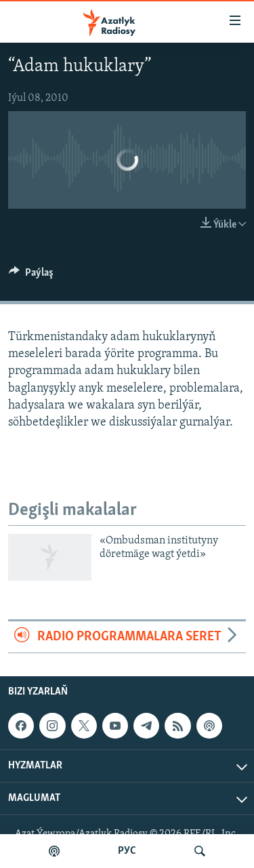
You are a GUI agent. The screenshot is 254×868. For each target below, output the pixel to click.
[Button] (31, 276)
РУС (127, 851)
